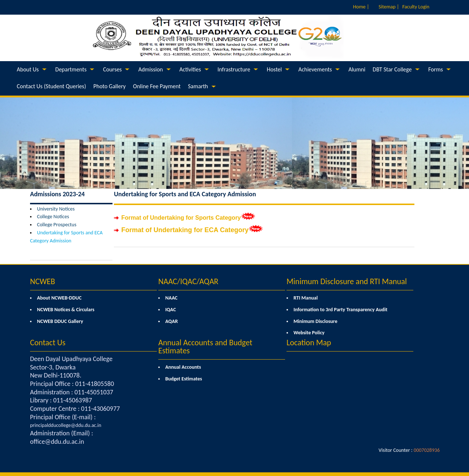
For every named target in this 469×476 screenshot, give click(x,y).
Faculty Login (416, 7)
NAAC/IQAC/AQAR (188, 281)
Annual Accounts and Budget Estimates (205, 347)
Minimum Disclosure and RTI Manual (347, 281)
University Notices (56, 209)
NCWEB (43, 281)
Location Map (309, 343)
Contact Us (48, 343)
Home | (361, 7)
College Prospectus (57, 225)
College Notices (53, 217)
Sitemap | (389, 7)
